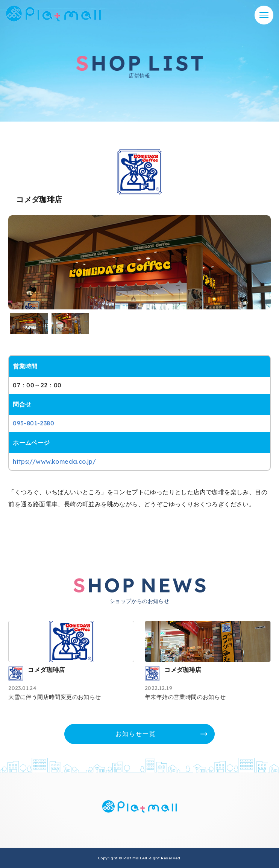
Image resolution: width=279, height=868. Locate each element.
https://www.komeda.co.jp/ (54, 461)
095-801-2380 (33, 423)
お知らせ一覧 (136, 734)
